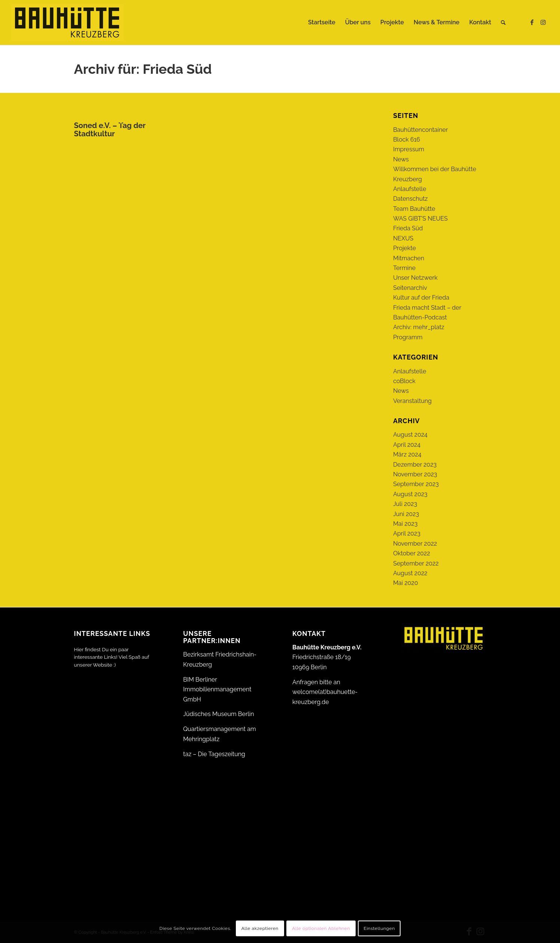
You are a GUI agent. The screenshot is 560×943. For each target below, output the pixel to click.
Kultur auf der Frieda (421, 298)
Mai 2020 (406, 583)
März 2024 (407, 454)
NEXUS (403, 238)
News (401, 159)
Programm (408, 337)
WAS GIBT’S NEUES (420, 219)
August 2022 (410, 573)
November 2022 (415, 544)
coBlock (404, 381)
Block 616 (407, 140)
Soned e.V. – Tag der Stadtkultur (110, 130)
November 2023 (415, 474)
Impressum (409, 149)
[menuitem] (322, 22)
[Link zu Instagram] (543, 22)
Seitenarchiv (410, 288)
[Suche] (503, 22)
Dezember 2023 (415, 465)
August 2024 (410, 435)
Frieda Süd (408, 228)
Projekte (404, 248)
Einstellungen (379, 928)
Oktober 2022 (412, 553)
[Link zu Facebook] (532, 22)
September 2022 (416, 563)
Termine (404, 268)
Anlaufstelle (410, 189)
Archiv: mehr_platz (419, 327)
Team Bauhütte (414, 209)
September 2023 (416, 484)
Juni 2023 (406, 514)
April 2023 (407, 533)
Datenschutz (410, 199)
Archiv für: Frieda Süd (143, 69)
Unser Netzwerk (415, 278)
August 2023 (410, 494)
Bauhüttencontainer (420, 130)
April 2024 (407, 445)
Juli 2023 (405, 504)
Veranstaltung (412, 401)
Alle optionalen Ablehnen (321, 928)
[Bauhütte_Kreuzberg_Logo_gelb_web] (67, 22)
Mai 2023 (405, 524)
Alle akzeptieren (260, 928)
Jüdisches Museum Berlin (218, 714)
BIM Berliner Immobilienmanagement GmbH (217, 689)
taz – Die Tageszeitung (214, 754)
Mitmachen (409, 258)
